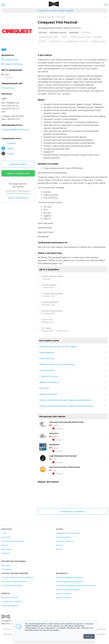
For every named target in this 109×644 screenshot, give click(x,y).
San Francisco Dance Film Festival (65, 467)
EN (106, 5)
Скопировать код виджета (73, 511)
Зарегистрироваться (18, 198)
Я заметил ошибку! (18, 164)
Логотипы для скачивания (13, 541)
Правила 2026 (10, 60)
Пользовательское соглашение (69, 581)
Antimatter (54, 445)
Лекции (5, 545)
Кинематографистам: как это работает (18, 577)
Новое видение (47, 352)
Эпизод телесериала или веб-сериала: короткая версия (66, 406)
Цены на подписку (64, 593)
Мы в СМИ (6, 537)
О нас (4, 533)
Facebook (9, 143)
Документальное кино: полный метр (57, 364)
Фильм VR (44, 388)
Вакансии (6, 553)
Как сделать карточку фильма (14, 581)
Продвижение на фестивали (68, 533)
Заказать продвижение (18, 173)
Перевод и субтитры (65, 541)
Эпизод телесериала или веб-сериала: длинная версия (66, 400)
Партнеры (6, 565)
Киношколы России (10, 597)
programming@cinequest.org (15, 129)
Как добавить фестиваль (12, 585)
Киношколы (7, 569)
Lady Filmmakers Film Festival (63, 456)
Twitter (7, 148)
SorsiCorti (54, 433)
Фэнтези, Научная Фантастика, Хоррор (58, 346)
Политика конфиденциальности (70, 577)
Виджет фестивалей (10, 605)
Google (7, 153)
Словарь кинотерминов (12, 601)
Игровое (43, 32)
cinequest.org (8, 88)
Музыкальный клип (48, 394)
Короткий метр (47, 358)
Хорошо (89, 636)
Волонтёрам (7, 549)
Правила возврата (64, 597)
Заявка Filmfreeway (12, 64)
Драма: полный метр (49, 382)
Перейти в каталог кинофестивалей (54, 11)
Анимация (74, 32)
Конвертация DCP (64, 537)
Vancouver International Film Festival (66, 422)
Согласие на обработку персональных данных (76, 585)
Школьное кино (47, 370)
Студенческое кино (49, 376)
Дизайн (59, 545)
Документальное (58, 32)
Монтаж (59, 549)
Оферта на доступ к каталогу (68, 589)
